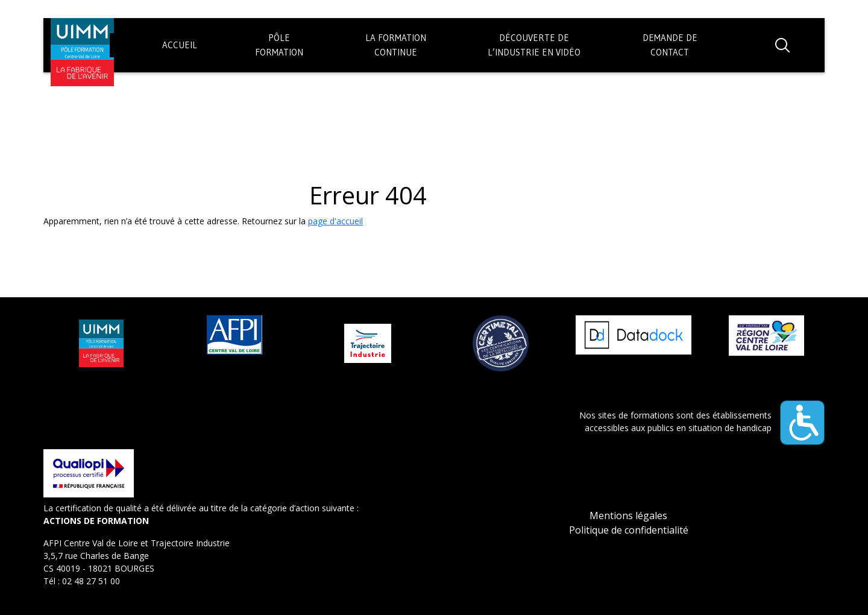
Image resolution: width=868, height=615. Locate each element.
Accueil (180, 45)
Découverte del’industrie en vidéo (534, 45)
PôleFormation (279, 45)
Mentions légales (628, 516)
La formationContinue (396, 45)
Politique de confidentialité (629, 530)
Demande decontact (670, 45)
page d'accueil (335, 221)
